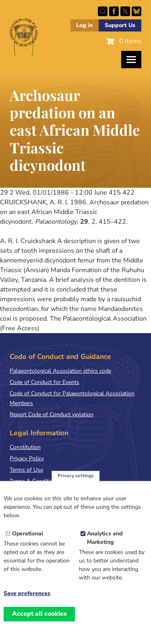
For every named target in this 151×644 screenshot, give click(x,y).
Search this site (103, 11)
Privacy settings (76, 485)
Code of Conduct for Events (44, 382)
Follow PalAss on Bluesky (137, 11)
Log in (84, 25)
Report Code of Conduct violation (52, 414)
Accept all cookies (39, 623)
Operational (28, 543)
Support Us (120, 25)
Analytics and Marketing (105, 547)
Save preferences (27, 603)
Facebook (114, 11)
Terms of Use (26, 470)
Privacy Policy (27, 458)
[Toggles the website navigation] (131, 60)
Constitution (25, 447)
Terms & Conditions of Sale (44, 481)
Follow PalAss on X (125, 11)
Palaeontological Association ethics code (60, 371)
